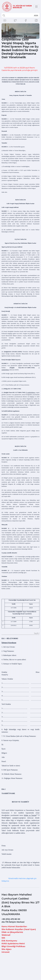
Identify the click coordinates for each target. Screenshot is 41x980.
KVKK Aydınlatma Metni (13, 944)
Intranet (6, 952)
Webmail (6, 935)
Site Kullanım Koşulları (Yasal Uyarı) (19, 929)
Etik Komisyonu (9, 941)
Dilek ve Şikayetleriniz (12, 932)
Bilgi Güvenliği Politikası (13, 946)
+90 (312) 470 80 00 (11, 919)
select (36, 15)
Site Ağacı (6, 949)
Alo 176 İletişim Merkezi (13, 922)
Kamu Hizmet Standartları (14, 927)
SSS (3, 938)
